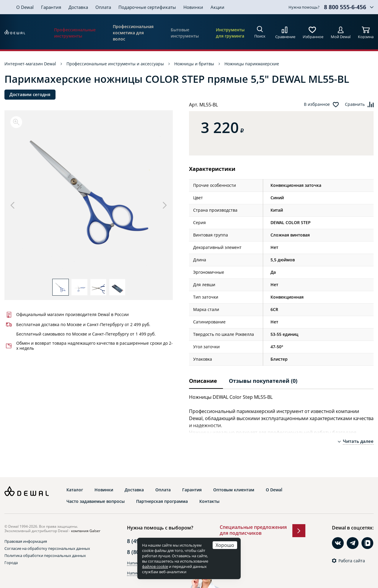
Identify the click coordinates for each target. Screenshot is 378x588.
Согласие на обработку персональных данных (47, 548)
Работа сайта (352, 561)
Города (11, 563)
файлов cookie (155, 566)
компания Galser (86, 531)
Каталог (75, 490)
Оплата (103, 7)
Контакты (209, 501)
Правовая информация (26, 541)
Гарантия (51, 7)
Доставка (78, 7)
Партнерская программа (162, 501)
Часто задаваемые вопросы (96, 501)
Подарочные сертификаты (147, 7)
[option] (89, 197)
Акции (217, 7)
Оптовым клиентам (234, 490)
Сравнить (355, 104)
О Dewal (25, 7)
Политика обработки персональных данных (45, 555)
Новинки (193, 7)
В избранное (317, 104)
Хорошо (225, 545)
